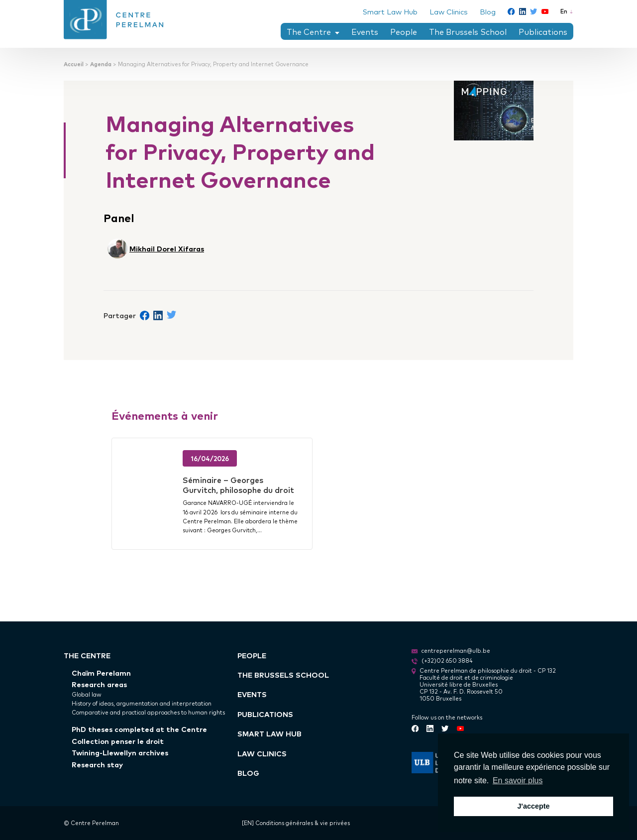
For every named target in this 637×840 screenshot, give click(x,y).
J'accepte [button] (533, 806)
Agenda (101, 64)
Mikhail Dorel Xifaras (167, 248)
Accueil (74, 64)
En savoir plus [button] (518, 780)
